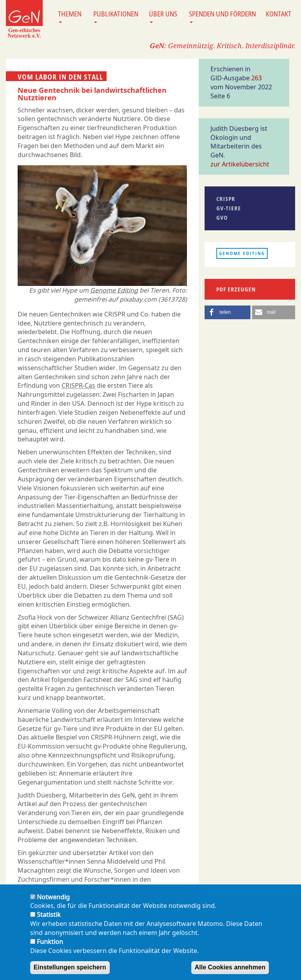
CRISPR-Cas (78, 385)
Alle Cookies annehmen (230, 973)
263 (257, 78)
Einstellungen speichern (70, 973)
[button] (228, 312)
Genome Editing (114, 290)
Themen (70, 16)
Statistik (49, 920)
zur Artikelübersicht (240, 164)
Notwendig (53, 902)
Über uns (163, 16)
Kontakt (278, 14)
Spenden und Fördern (222, 16)
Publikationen (116, 16)
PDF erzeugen (236, 289)
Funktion (50, 947)
